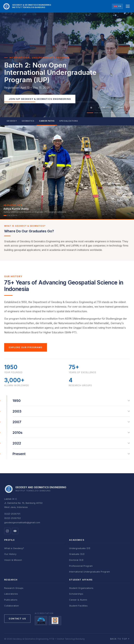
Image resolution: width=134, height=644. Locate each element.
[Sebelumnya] (4, 172)
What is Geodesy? (14, 548)
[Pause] (91, 108)
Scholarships (76, 594)
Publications (11, 600)
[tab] (90, 113)
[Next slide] (123, 108)
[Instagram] (7, 531)
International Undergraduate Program (90, 572)
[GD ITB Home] (27, 6)
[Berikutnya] (130, 172)
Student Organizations (81, 588)
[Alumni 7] (17, 216)
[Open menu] (128, 6)
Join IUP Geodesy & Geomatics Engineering (40, 99)
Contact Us (17, 619)
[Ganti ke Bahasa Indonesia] (117, 6)
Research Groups (14, 588)
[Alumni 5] (13, 216)
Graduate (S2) (77, 554)
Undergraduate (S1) (80, 548)
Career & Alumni (78, 600)
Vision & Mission (13, 560)
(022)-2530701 (12, 514)
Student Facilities (78, 606)
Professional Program (81, 566)
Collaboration (12, 606)
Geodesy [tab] (12, 121)
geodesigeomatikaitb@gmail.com (22, 522)
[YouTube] (15, 531)
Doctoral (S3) (76, 560)
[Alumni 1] (5, 216)
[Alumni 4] (11, 216)
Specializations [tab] (69, 121)
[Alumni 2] (8, 216)
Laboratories (11, 594)
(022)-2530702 (12, 518)
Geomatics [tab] (28, 121)
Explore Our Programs (26, 347)
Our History (10, 554)
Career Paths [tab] (47, 121)
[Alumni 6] (15, 216)
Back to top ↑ (120, 639)
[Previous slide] (105, 108)
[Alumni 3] (10, 216)
